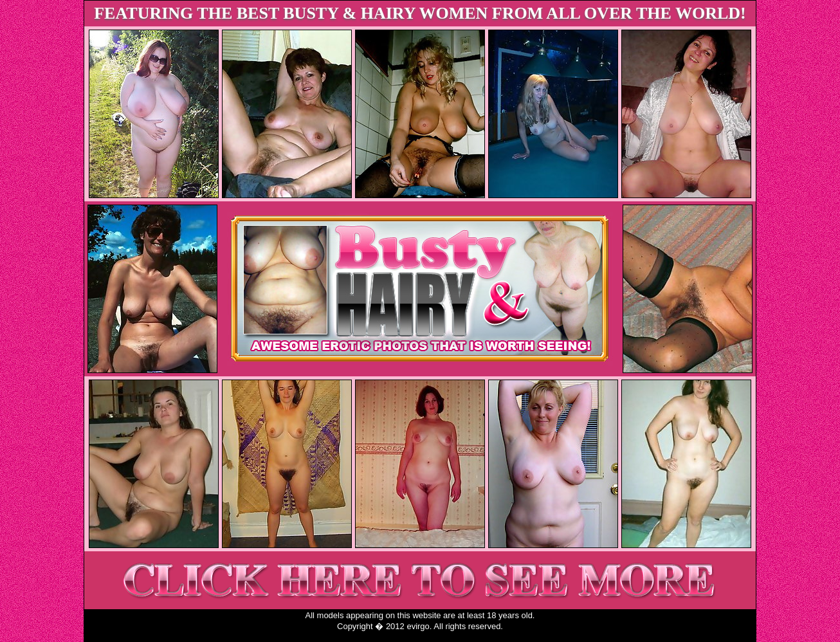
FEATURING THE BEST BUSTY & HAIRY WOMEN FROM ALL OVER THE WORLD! (420, 13)
